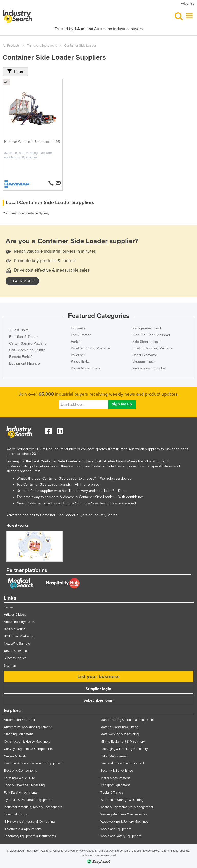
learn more (22, 281)
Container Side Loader (80, 46)
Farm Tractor (81, 335)
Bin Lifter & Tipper (24, 337)
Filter (15, 71)
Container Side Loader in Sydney (26, 213)
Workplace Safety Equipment (121, 836)
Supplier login (98, 689)
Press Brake (80, 362)
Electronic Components (20, 771)
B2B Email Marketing (19, 636)
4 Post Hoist (19, 330)
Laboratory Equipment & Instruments (30, 836)
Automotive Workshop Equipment (28, 727)
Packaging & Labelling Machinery (124, 749)
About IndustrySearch (19, 622)
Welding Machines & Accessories (124, 814)
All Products (11, 46)
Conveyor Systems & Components (28, 749)
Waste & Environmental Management (127, 807)
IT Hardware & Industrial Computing (29, 822)
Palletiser (78, 355)
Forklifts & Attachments (21, 793)
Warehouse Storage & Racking (122, 800)
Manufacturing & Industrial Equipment (127, 720)
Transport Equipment (42, 46)
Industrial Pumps (16, 814)
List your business (98, 677)
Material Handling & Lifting (119, 727)
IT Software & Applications (23, 829)
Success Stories (15, 658)
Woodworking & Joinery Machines (124, 822)
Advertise (188, 4)
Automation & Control (19, 720)
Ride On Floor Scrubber (151, 335)
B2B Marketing (15, 629)
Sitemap (10, 666)
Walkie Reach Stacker (149, 368)
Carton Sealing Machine (28, 343)
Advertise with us (16, 651)
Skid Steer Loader (146, 342)
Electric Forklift (21, 357)
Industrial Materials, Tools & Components (33, 807)
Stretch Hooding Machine (152, 348)
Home (8, 607)
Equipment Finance (24, 363)
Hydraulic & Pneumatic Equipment (28, 800)
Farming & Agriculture (19, 778)
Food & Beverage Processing (24, 785)
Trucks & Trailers (112, 793)
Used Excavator (145, 355)
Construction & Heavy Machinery (27, 742)
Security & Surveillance (117, 771)
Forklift (76, 342)
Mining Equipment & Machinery (122, 742)
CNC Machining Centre (27, 350)
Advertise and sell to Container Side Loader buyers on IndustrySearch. (62, 515)
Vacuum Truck (144, 362)
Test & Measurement (115, 778)
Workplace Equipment (116, 829)
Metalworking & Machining (119, 734)
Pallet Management (114, 756)
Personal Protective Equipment (122, 763)
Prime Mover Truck (86, 368)
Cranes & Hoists (15, 756)
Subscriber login (98, 700)
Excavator (78, 328)
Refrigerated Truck (147, 328)
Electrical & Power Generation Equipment (33, 763)
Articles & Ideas (15, 615)
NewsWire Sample (17, 644)
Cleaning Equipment (18, 734)
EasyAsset (91, 503)
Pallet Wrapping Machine (90, 348)
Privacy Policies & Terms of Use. (95, 851)
